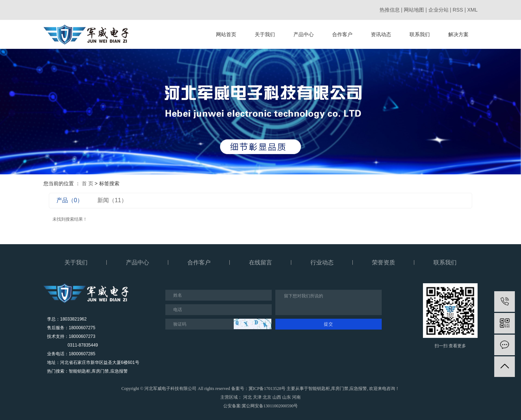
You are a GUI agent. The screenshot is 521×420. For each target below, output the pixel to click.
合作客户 (342, 34)
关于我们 (265, 34)
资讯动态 (381, 34)
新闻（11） (112, 200)
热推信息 (390, 10)
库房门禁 (340, 389)
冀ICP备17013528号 (267, 389)
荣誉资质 (384, 262)
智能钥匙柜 (319, 389)
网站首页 (226, 34)
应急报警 (358, 389)
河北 (247, 397)
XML (472, 10)
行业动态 (322, 262)
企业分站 (439, 10)
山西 (277, 397)
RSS (458, 10)
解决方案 (458, 34)
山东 (287, 397)
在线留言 (260, 262)
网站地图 (414, 10)
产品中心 (304, 34)
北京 (267, 397)
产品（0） (70, 200)
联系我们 (420, 34)
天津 (257, 397)
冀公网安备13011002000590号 (270, 406)
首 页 (88, 183)
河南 (296, 397)
